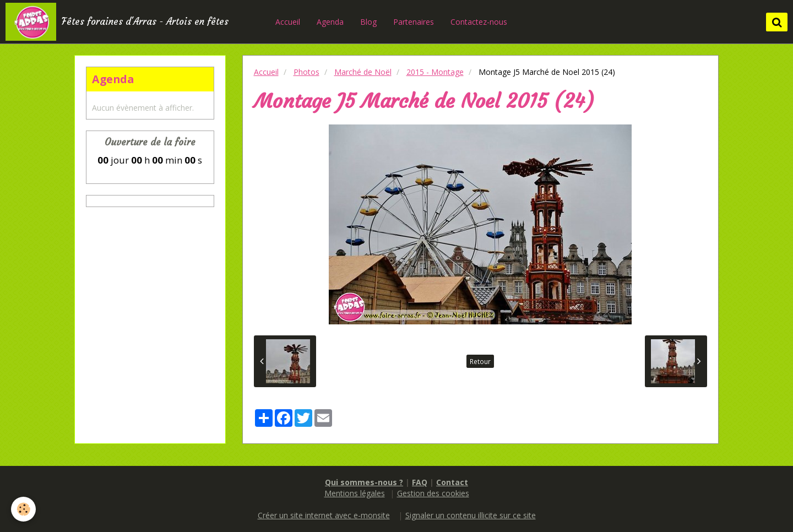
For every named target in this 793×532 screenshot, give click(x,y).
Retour (480, 361)
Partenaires (414, 22)
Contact (452, 482)
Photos (306, 72)
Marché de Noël (363, 72)
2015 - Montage (435, 72)
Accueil (288, 22)
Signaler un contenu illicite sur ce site (471, 515)
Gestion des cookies (433, 493)
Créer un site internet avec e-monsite (324, 515)
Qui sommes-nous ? (364, 482)
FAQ (420, 482)
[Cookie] (23, 509)
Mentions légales (355, 493)
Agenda (330, 22)
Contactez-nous (479, 22)
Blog (368, 22)
